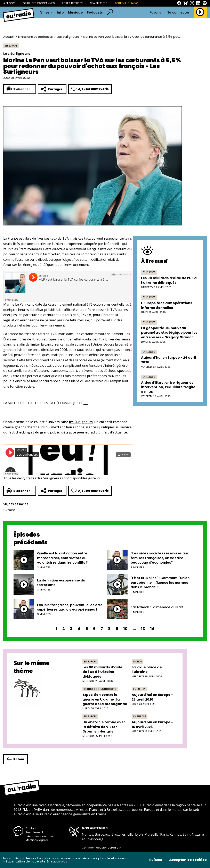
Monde (138, 662)
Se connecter (178, 13)
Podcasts (95, 13)
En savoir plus (57, 861)
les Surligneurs (81, 422)
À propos (9, 3)
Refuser (156, 860)
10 (125, 629)
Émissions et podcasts (35, 37)
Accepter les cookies (188, 860)
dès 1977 (99, 339)
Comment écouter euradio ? (101, 848)
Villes (46, 13)
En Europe (11, 46)
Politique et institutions (100, 689)
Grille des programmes (39, 3)
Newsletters (99, 3)
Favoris (155, 12)
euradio (91, 432)
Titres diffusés (72, 3)
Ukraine (9, 510)
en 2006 (61, 350)
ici (98, 478)
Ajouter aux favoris (90, 89)
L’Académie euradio (39, 836)
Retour (15, 759)
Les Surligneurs (68, 37)
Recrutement (34, 832)
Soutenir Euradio (126, 3)
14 (152, 629)
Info (60, 13)
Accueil (9, 37)
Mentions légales (37, 840)
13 (143, 629)
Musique (75, 13)
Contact (31, 828)
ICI (86, 403)
